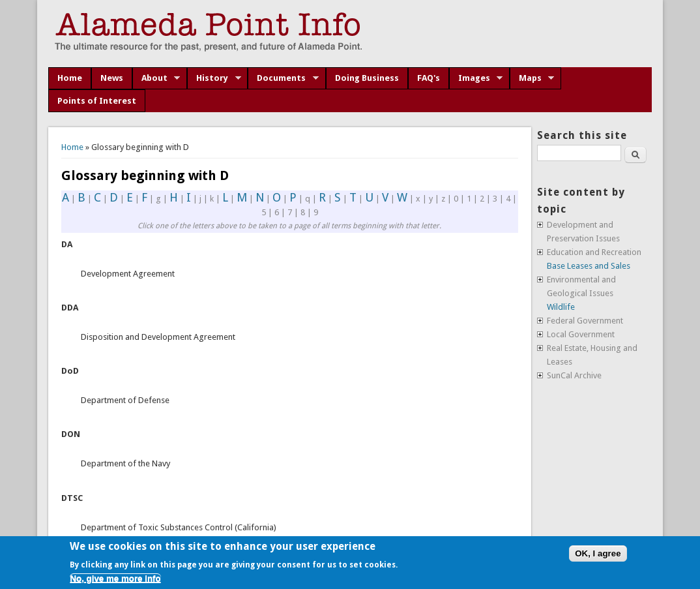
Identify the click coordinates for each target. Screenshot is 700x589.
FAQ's (429, 78)
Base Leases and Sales (589, 266)
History (214, 78)
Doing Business (367, 78)
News (112, 78)
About (156, 78)
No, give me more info (115, 578)
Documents (283, 78)
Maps (532, 78)
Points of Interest (97, 101)
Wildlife (561, 307)
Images (476, 78)
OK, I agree (598, 553)
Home (70, 78)
